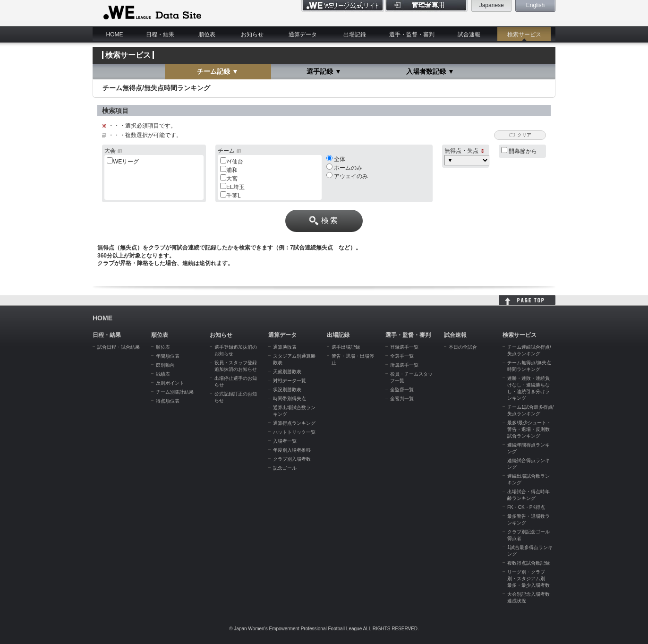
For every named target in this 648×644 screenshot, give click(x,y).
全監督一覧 (402, 390)
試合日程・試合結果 (119, 347)
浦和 (232, 170)
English (535, 5)
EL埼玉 (235, 187)
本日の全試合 (463, 347)
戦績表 (163, 374)
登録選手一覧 (404, 347)
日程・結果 (160, 34)
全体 (336, 159)
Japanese (492, 5)
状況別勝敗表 (287, 390)
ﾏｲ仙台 (235, 162)
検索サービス (524, 34)
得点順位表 (168, 401)
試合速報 (469, 34)
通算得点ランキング (294, 423)
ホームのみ (344, 168)
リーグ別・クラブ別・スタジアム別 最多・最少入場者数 (529, 579)
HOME (115, 34)
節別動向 (165, 365)
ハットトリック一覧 (294, 432)
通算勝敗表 (285, 347)
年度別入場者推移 (292, 450)
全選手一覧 (402, 356)
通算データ (303, 34)
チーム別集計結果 (175, 392)
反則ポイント (170, 383)
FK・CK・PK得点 (526, 507)
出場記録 (355, 34)
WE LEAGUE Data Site (151, 13)
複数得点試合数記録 (529, 563)
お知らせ (252, 34)
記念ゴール (285, 468)
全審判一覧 (402, 399)
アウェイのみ (347, 176)
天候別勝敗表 (287, 372)
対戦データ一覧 (290, 381)
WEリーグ (126, 162)
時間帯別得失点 (290, 399)
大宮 (232, 179)
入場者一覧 (285, 441)
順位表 (207, 34)
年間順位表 (168, 356)
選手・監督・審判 (412, 34)
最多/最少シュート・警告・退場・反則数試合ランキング (529, 429)
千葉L (234, 196)
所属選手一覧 (404, 365)
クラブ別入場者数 (292, 459)
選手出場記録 (346, 347)
